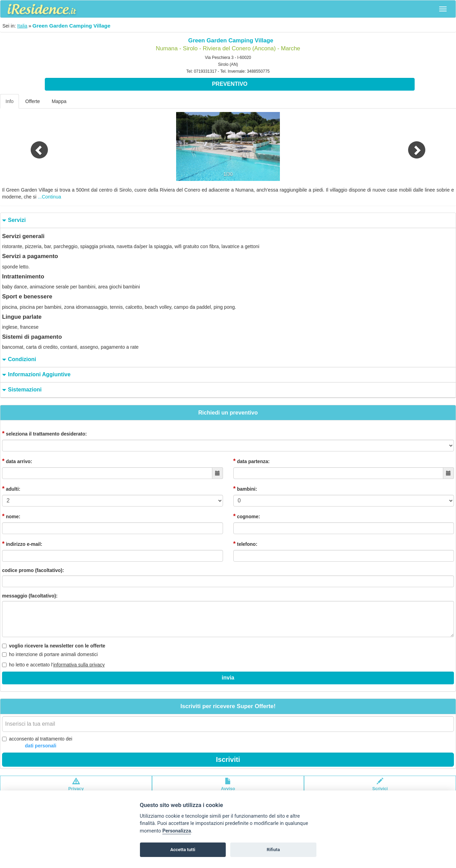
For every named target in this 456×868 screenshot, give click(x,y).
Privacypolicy (76, 788)
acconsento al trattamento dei (37, 743)
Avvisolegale (228, 788)
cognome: (247, 516)
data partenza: (252, 461)
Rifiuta (273, 850)
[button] (34, 146)
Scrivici (380, 788)
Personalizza (177, 831)
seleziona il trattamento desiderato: (44, 433)
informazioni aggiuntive (36, 375)
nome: (11, 516)
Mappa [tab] (59, 101)
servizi (13, 220)
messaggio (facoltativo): (30, 596)
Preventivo (230, 84)
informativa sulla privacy (79, 665)
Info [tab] (9, 101)
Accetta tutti (183, 850)
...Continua (50, 197)
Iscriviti (228, 759)
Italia (22, 26)
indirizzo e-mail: (22, 544)
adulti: (11, 489)
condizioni (18, 360)
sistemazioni (21, 390)
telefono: (245, 544)
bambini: (245, 489)
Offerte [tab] (33, 101)
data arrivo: (17, 461)
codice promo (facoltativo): (33, 570)
